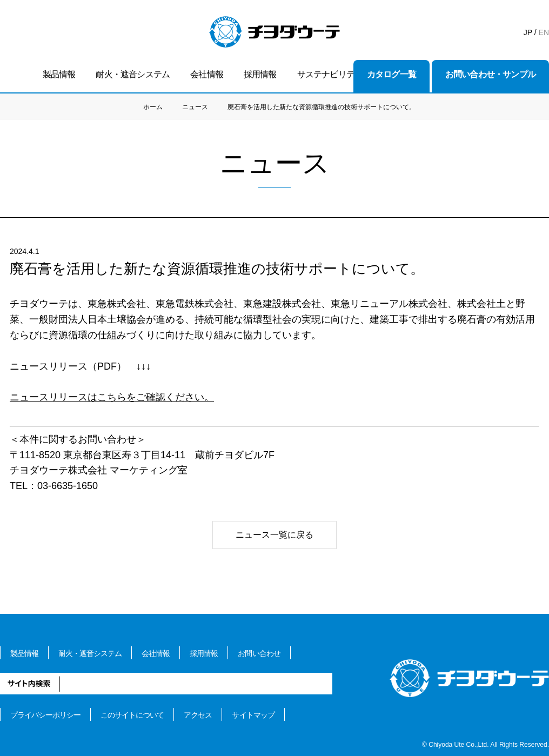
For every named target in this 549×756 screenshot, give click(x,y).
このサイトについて (132, 715)
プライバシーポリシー (45, 715)
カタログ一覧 (391, 74)
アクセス (198, 715)
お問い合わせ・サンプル (490, 74)
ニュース (195, 107)
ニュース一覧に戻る (274, 535)
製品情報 (59, 74)
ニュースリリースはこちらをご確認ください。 (112, 397)
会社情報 (207, 74)
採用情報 (260, 74)
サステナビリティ (330, 74)
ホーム (153, 107)
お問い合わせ (259, 653)
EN (544, 32)
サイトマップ (253, 715)
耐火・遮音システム (133, 74)
